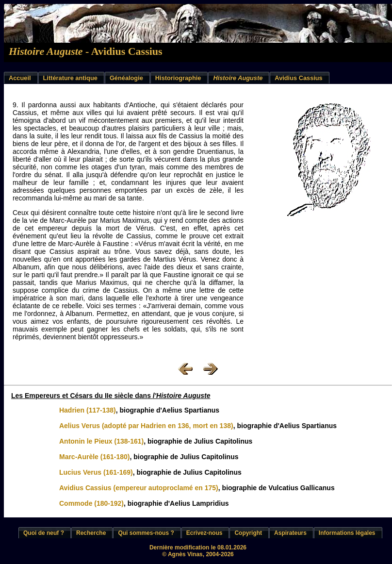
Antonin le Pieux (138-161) (101, 441)
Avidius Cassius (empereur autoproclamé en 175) (139, 488)
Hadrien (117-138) (88, 410)
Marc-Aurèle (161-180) (95, 457)
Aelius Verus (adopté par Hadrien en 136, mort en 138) (146, 426)
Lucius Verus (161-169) (96, 472)
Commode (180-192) (91, 503)
